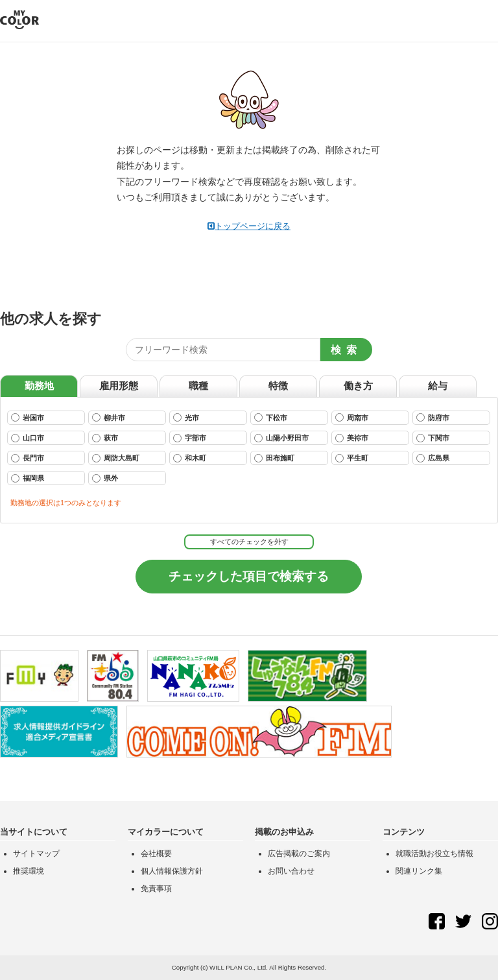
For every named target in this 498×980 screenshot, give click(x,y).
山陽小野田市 (281, 438)
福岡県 (28, 478)
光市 (186, 417)
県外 (105, 478)
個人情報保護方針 (172, 871)
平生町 (352, 458)
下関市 (433, 438)
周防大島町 (116, 458)
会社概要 (156, 854)
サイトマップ (36, 854)
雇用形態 (119, 386)
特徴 (278, 386)
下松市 (271, 417)
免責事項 (156, 889)
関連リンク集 (419, 871)
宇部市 (190, 438)
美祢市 (352, 438)
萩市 (105, 438)
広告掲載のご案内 (299, 854)
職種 (198, 386)
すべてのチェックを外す (249, 542)
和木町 (190, 458)
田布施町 (274, 458)
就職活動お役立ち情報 (434, 854)
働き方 (358, 386)
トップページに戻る (249, 226)
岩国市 (28, 417)
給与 (438, 386)
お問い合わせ (291, 871)
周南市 (352, 417)
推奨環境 (29, 871)
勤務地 (39, 386)
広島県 (433, 458)
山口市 (28, 438)
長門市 (28, 458)
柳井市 (109, 417)
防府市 (433, 417)
